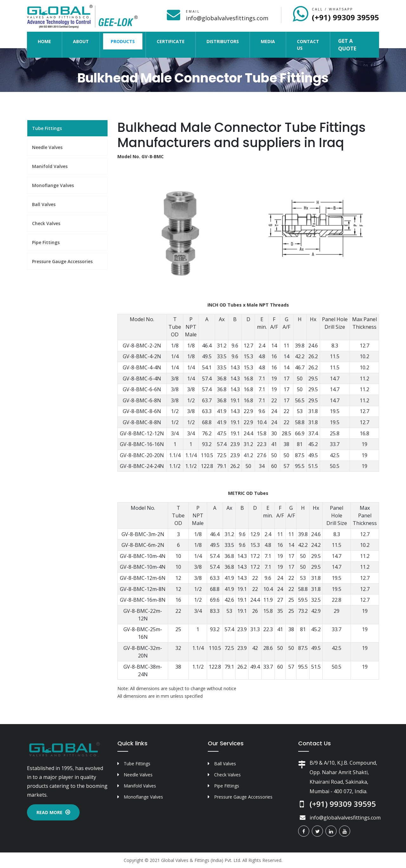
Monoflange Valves (53, 185)
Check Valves (46, 223)
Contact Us (308, 45)
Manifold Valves (50, 166)
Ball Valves (44, 204)
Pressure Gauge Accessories (62, 261)
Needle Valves (47, 147)
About (81, 41)
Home (48, 41)
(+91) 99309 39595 (345, 17)
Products (123, 41)
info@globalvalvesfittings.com (227, 18)
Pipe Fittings (46, 242)
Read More (53, 812)
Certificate (171, 41)
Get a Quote (347, 45)
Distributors (223, 41)
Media (268, 41)
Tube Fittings (47, 128)
